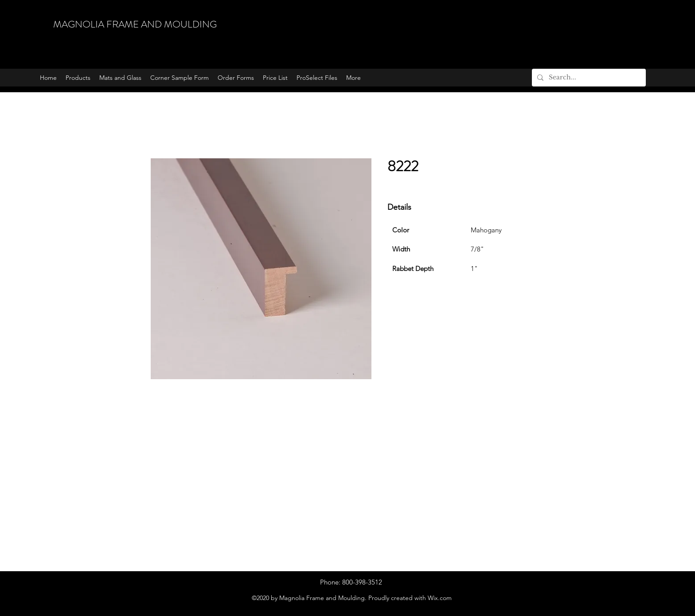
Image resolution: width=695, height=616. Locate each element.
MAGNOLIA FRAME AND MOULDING (135, 24)
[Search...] (588, 78)
